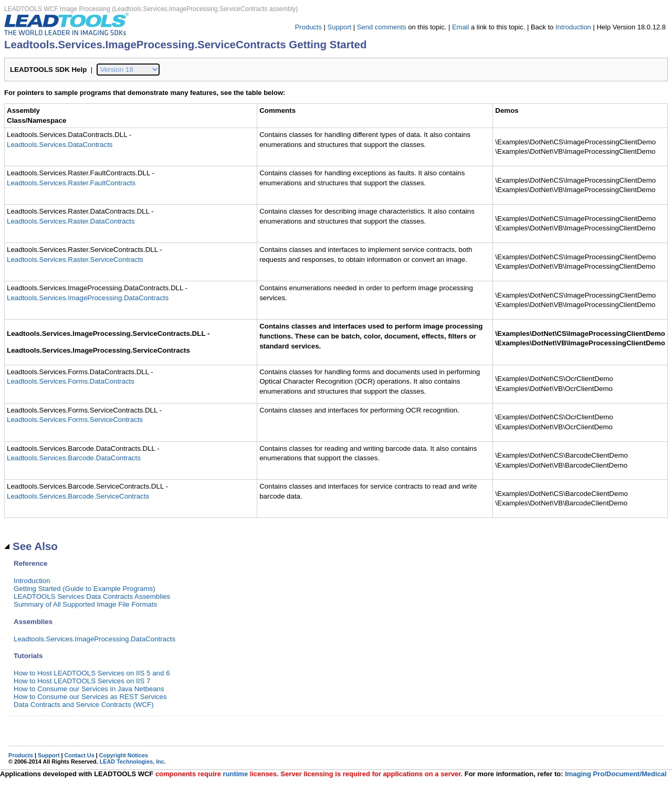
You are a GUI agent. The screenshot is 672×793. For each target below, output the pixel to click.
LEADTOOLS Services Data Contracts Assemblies (92, 596)
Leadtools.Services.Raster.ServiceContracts (75, 260)
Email (461, 27)
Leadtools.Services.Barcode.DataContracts (74, 458)
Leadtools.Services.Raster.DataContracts (71, 221)
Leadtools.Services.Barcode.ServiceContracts (78, 496)
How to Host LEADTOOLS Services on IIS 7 (82, 681)
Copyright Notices (124, 755)
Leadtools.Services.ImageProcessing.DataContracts (88, 298)
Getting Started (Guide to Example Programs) (85, 589)
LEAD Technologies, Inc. (133, 762)
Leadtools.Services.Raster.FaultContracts (71, 183)
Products (308, 27)
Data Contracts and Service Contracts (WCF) (84, 705)
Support (340, 27)
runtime (235, 774)
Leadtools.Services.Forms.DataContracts (71, 381)
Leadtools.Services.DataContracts (60, 145)
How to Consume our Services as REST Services (90, 697)
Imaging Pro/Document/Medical (616, 774)
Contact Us (80, 755)
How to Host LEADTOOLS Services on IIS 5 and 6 (92, 673)
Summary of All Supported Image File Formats (85, 604)
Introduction (573, 27)
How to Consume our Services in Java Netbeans (89, 689)
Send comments (382, 27)
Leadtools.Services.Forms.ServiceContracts (75, 420)
